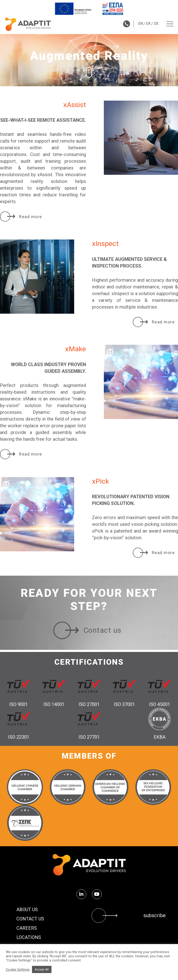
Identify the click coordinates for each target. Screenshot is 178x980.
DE (156, 24)
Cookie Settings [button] (18, 970)
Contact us (30, 919)
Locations (29, 937)
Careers (27, 928)
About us (27, 910)
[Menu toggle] (170, 24)
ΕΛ (148, 24)
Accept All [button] (42, 969)
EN (140, 24)
